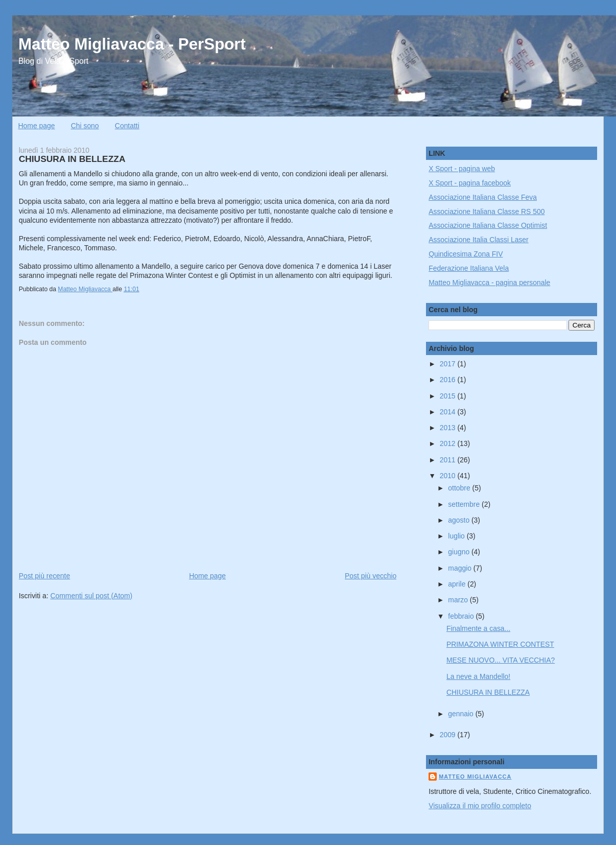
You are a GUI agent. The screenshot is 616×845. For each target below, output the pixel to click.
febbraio (462, 616)
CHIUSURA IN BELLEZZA (488, 692)
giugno (460, 552)
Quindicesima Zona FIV (466, 254)
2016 (449, 380)
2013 (449, 428)
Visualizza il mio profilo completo (480, 806)
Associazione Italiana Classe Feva (483, 197)
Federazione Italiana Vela (469, 268)
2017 (449, 364)
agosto (460, 520)
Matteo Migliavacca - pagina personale (489, 283)
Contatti (127, 126)
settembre (465, 504)
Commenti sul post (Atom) (91, 596)
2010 (449, 476)
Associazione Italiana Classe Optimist (488, 225)
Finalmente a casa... (478, 628)
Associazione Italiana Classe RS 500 (487, 212)
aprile (458, 584)
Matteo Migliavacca (475, 777)
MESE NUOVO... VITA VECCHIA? (501, 660)
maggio (460, 568)
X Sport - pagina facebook (470, 183)
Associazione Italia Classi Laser (479, 240)
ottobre (460, 488)
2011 (449, 460)
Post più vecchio (371, 576)
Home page (37, 126)
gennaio (461, 714)
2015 (449, 396)
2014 (449, 412)
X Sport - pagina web (462, 169)
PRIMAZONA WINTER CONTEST (500, 644)
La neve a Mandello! (478, 676)
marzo (459, 600)
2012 (449, 443)
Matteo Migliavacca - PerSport (132, 44)
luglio (457, 536)
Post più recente (45, 576)
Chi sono (85, 126)
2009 (449, 735)
